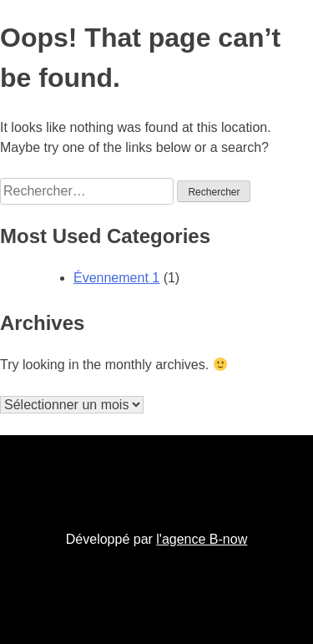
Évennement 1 (116, 278)
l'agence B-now (202, 539)
